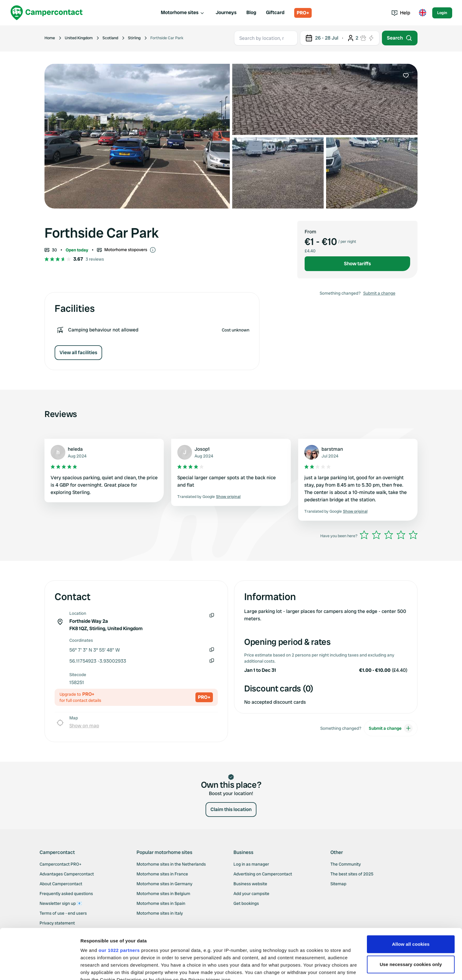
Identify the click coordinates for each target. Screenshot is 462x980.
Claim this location (231, 809)
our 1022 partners (119, 900)
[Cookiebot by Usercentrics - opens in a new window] (40, 968)
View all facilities (78, 352)
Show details (95, 968)
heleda (75, 449)
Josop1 (202, 449)
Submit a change (379, 293)
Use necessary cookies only (411, 914)
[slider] (389, 535)
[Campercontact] (47, 13)
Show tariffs (357, 264)
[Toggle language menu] (422, 13)
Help (401, 13)
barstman (332, 449)
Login (442, 13)
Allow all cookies (411, 894)
